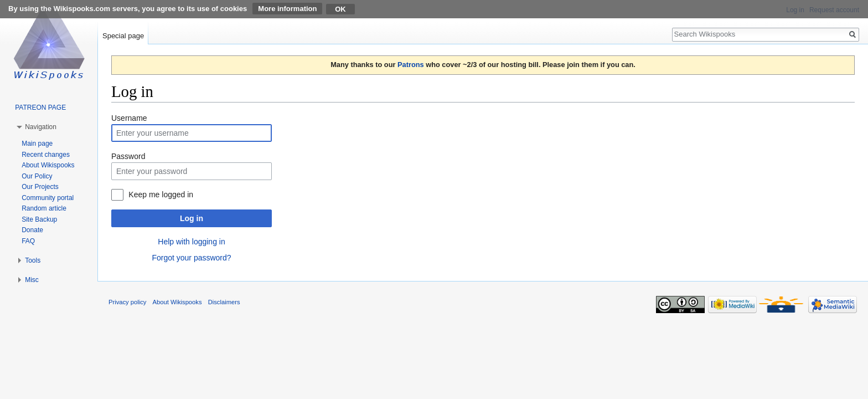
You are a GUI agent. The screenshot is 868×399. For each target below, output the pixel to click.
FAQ (28, 241)
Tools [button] (33, 260)
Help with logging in (191, 242)
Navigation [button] (41, 127)
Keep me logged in (161, 195)
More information (287, 9)
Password (128, 156)
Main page (37, 144)
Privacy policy (127, 302)
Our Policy (37, 176)
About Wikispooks (48, 165)
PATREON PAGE (40, 108)
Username (129, 118)
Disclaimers (224, 302)
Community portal (48, 198)
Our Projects (40, 187)
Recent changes (46, 155)
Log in (192, 218)
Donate (32, 230)
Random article (44, 208)
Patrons (411, 65)
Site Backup (39, 219)
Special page (123, 36)
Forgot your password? (191, 258)
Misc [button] (32, 280)
